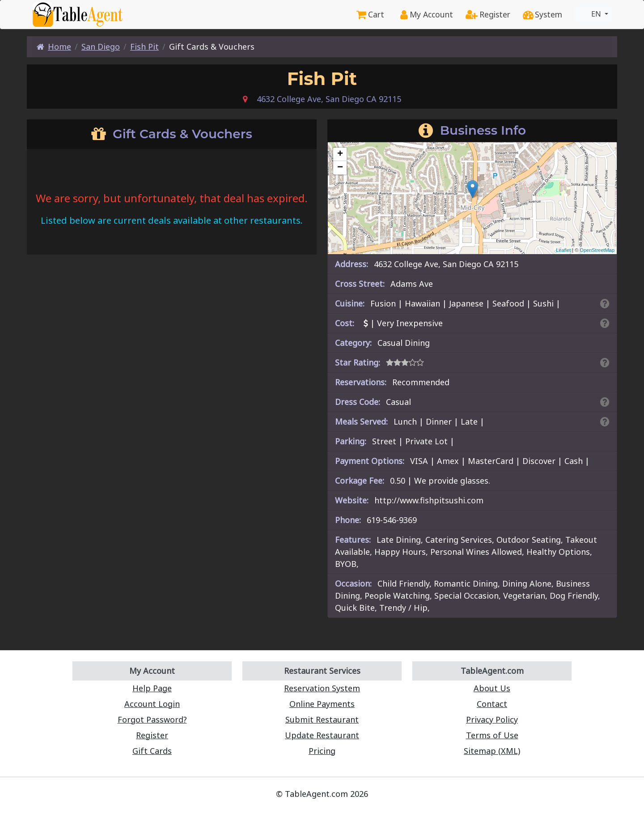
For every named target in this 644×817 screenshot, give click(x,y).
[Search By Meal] (605, 421)
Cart (370, 14)
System (542, 14)
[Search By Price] (605, 323)
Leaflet (563, 250)
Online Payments (322, 704)
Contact (492, 704)
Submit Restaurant (322, 719)
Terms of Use (492, 735)
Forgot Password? (152, 719)
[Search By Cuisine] (605, 303)
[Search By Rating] (605, 362)
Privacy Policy (492, 719)
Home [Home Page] (54, 47)
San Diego (101, 47)
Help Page (152, 688)
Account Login (152, 704)
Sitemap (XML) (492, 751)
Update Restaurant (322, 735)
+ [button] (340, 154)
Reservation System (322, 688)
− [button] (340, 168)
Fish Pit (144, 47)
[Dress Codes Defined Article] (605, 402)
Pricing (322, 751)
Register (488, 14)
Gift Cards (152, 751)
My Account (427, 14)
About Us (492, 688)
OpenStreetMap (597, 250)
